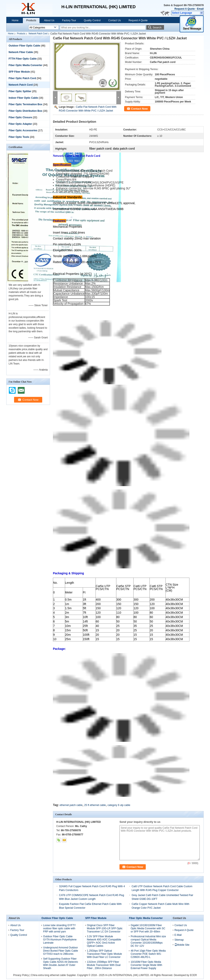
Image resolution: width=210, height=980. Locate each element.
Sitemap (179, 940)
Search (157, 27)
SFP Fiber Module (19, 72)
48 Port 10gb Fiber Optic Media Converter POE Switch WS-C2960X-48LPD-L (148, 954)
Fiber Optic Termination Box (25, 104)
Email (200, 9)
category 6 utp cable (119, 805)
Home (15, 20)
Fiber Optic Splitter (20, 91)
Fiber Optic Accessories (23, 130)
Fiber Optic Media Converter (26, 65)
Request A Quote (185, 9)
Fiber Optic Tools (19, 137)
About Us (49, 20)
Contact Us (115, 20)
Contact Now (139, 109)
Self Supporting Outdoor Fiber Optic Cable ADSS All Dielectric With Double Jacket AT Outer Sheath (61, 963)
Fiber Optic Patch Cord (22, 78)
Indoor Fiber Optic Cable (23, 98)
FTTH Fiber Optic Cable (23, 59)
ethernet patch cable (71, 805)
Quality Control (92, 20)
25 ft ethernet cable (95, 805)
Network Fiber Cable (21, 52)
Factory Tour (69, 20)
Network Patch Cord (38, 34)
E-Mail (178, 935)
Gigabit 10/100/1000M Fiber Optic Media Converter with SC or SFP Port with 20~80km (148, 928)
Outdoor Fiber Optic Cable (24, 46)
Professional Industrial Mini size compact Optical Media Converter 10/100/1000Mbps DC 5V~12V (148, 941)
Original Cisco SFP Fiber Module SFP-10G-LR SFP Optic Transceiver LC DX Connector (105, 928)
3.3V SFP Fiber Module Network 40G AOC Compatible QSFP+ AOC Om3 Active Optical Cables (104, 941)
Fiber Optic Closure (20, 117)
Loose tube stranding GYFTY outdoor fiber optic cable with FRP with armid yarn (59, 928)
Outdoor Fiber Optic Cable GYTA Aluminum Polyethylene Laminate (60, 940)
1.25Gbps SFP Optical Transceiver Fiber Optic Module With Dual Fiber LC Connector (104, 954)
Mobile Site (182, 945)
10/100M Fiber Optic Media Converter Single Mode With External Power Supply (146, 965)
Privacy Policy (21, 975)
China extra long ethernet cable (48, 975)
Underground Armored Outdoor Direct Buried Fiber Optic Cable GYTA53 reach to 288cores (60, 951)
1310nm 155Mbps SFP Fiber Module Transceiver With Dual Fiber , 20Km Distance (104, 965)
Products (31, 20)
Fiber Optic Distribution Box (25, 111)
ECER (193, 975)
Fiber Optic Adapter (20, 124)
